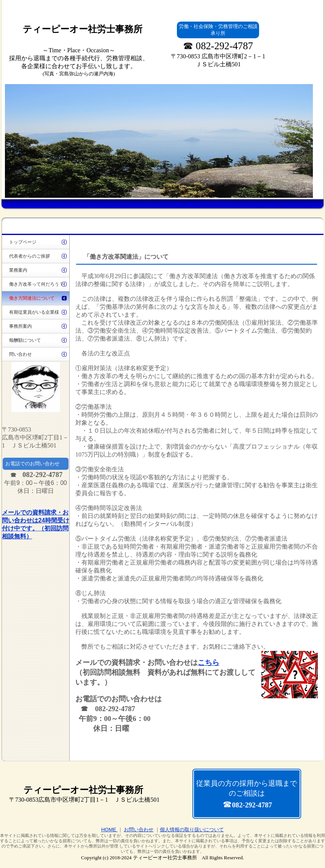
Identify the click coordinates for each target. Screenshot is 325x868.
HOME (109, 830)
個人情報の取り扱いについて (192, 830)
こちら (209, 662)
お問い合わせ (139, 830)
